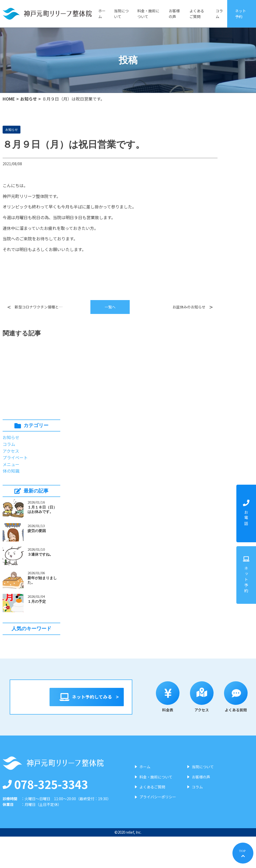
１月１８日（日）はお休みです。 (42, 509)
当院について (121, 14)
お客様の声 (174, 14)
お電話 (246, 513)
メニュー (11, 464)
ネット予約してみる (138, 697)
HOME (9, 99)
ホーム (102, 14)
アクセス (11, 451)
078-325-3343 (45, 815)
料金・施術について (148, 14)
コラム (219, 14)
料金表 (94, 730)
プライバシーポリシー (158, 828)
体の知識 (11, 471)
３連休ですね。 (40, 554)
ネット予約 (241, 14)
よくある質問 (162, 730)
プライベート (15, 457)
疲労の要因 (37, 531)
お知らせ (29, 99)
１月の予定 (37, 601)
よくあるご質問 (197, 14)
